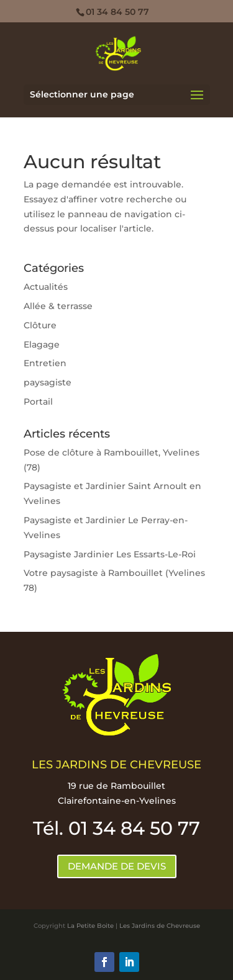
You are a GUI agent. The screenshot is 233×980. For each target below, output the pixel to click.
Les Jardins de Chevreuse (160, 926)
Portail (38, 402)
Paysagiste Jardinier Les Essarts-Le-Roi (110, 554)
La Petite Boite (90, 926)
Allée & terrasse (58, 306)
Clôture (40, 325)
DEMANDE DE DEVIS (117, 866)
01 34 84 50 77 (117, 12)
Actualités (46, 287)
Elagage (42, 344)
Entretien (45, 363)
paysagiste (48, 382)
